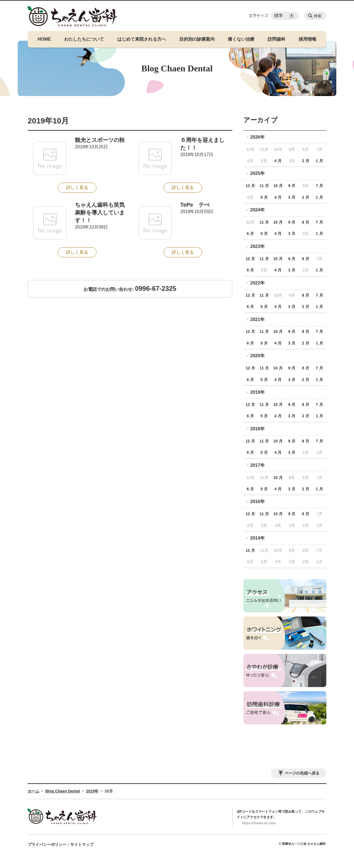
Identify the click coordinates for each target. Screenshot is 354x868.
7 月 (319, 186)
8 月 (306, 222)
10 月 (278, 186)
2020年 (257, 356)
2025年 (257, 173)
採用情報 (308, 39)
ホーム (33, 791)
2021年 (257, 319)
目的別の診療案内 (197, 39)
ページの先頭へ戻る (302, 773)
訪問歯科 (277, 39)
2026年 (257, 137)
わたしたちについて (84, 39)
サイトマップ (82, 844)
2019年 (257, 392)
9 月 (292, 186)
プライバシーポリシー (47, 844)
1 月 (319, 161)
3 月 (292, 197)
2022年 (257, 283)
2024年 (257, 210)
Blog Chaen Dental (63, 791)
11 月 (264, 186)
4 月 (278, 161)
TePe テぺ (195, 205)
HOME (44, 39)
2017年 (257, 465)
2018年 (257, 429)
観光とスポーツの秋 (100, 140)
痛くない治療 (241, 39)
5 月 (264, 197)
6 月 (250, 234)
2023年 (257, 246)
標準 (278, 16)
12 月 (250, 186)
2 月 (306, 161)
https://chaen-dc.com (259, 823)
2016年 (257, 502)
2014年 (257, 538)
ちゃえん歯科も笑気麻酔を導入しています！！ (100, 213)
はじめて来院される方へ (142, 39)
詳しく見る (77, 187)
